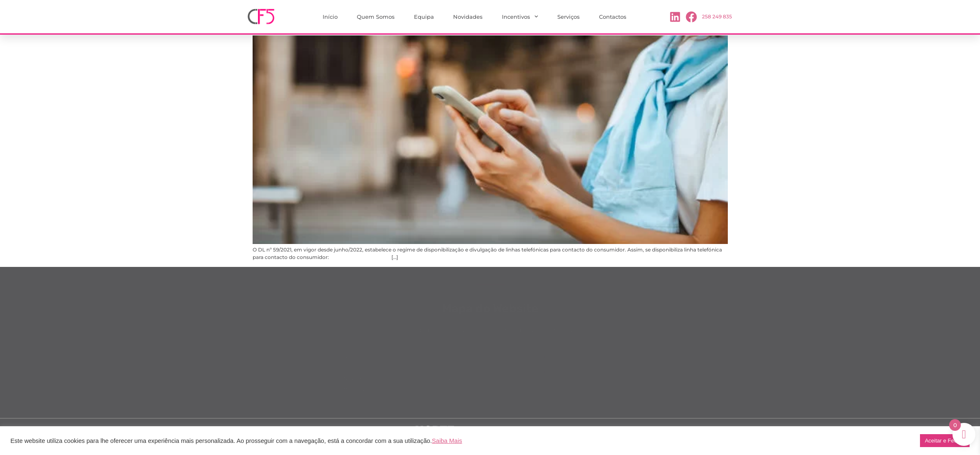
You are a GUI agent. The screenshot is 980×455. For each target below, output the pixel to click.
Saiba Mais (447, 441)
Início (330, 17)
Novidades (468, 17)
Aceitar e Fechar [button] (945, 441)
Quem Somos (376, 17)
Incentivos (520, 16)
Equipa (424, 17)
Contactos (613, 17)
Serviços (569, 17)
